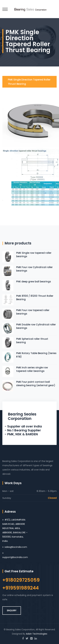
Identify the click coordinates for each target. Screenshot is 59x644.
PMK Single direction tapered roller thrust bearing (29, 82)
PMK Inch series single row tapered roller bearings (32, 369)
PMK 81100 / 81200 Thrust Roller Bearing (35, 298)
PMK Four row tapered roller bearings (33, 312)
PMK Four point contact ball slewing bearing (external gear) (36, 384)
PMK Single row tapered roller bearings (34, 255)
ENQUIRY (12, 610)
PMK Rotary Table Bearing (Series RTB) (36, 355)
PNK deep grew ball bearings (34, 282)
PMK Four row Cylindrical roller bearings (34, 269)
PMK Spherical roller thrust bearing (32, 341)
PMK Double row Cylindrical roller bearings (36, 326)
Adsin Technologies (37, 634)
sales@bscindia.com (16, 547)
